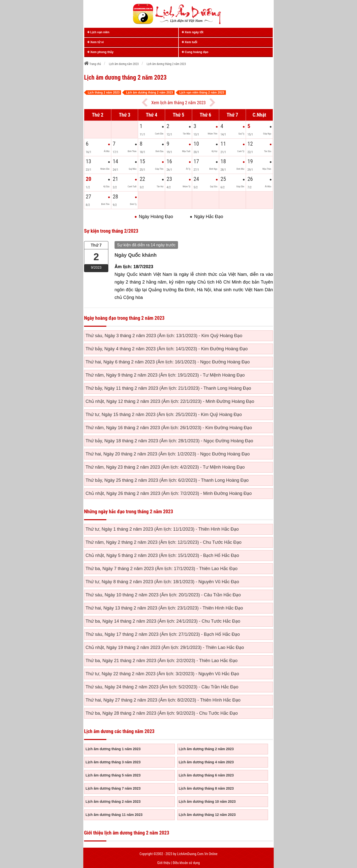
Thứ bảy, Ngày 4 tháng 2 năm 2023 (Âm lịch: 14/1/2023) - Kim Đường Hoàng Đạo (167, 349)
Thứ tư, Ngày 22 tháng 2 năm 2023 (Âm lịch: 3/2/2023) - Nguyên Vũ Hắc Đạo (162, 674)
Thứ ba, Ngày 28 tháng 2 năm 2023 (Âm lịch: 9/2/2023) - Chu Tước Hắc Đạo (162, 713)
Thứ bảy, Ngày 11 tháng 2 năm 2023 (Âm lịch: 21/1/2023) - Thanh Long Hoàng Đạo (168, 388)
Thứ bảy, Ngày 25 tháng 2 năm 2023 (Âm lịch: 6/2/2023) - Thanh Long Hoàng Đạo (167, 480)
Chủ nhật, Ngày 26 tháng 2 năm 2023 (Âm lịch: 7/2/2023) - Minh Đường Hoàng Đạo (169, 493)
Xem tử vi (95, 42)
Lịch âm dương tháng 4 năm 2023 (206, 762)
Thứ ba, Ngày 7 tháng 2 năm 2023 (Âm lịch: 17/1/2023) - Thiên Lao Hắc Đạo (162, 569)
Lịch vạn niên (98, 32)
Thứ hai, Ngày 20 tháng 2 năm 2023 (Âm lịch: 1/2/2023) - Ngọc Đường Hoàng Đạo (168, 454)
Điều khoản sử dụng (186, 863)
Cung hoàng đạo (195, 52)
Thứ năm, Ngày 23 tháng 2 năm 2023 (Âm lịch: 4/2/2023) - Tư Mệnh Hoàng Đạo (165, 467)
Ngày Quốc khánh (136, 255)
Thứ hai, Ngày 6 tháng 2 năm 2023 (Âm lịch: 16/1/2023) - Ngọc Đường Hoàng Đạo (168, 362)
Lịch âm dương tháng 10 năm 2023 (207, 802)
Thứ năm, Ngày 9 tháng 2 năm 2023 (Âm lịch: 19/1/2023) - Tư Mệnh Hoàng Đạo (165, 375)
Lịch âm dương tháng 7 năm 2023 (113, 788)
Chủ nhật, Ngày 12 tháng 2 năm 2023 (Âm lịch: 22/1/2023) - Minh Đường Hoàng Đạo (170, 401)
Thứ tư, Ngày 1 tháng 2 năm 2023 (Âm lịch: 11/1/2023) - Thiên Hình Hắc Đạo (162, 529)
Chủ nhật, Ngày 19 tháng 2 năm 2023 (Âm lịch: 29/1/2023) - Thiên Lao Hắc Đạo (165, 647)
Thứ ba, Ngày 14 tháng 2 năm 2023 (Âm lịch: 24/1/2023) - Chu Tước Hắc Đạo (163, 621)
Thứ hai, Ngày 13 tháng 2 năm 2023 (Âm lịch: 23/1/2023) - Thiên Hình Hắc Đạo (164, 608)
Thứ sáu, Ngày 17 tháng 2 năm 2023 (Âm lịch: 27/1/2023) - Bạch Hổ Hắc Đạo (163, 634)
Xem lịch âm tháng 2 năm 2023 (178, 103)
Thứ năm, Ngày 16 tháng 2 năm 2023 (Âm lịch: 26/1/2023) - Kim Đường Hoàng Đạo (169, 428)
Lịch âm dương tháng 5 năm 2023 (113, 775)
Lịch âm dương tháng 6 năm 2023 (206, 775)
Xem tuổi (190, 42)
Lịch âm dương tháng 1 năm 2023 (113, 749)
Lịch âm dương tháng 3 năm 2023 (113, 762)
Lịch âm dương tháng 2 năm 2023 (206, 749)
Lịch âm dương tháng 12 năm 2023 (207, 815)
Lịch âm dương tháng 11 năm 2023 (114, 815)
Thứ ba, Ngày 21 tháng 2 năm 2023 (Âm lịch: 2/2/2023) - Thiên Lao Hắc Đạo (162, 661)
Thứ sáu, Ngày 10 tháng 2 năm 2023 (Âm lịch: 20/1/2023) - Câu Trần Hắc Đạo (163, 595)
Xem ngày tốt (193, 32)
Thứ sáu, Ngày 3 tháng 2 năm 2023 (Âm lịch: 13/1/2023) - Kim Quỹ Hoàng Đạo (164, 336)
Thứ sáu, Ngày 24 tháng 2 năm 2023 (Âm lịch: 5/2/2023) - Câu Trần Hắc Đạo (162, 687)
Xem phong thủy (100, 52)
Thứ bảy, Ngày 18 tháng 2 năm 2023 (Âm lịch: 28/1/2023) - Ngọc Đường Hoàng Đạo (169, 441)
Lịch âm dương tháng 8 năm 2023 (206, 788)
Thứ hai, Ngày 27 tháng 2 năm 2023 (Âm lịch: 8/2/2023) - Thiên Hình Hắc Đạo (163, 700)
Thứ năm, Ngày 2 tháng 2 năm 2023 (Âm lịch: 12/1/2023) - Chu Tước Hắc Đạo (164, 542)
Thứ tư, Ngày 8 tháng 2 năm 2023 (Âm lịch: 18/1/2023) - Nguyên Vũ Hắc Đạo (162, 582)
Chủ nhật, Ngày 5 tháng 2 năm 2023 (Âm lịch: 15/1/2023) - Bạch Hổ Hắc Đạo (162, 555)
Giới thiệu (164, 863)
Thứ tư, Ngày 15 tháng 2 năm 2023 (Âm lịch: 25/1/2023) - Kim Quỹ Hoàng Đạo (164, 415)
